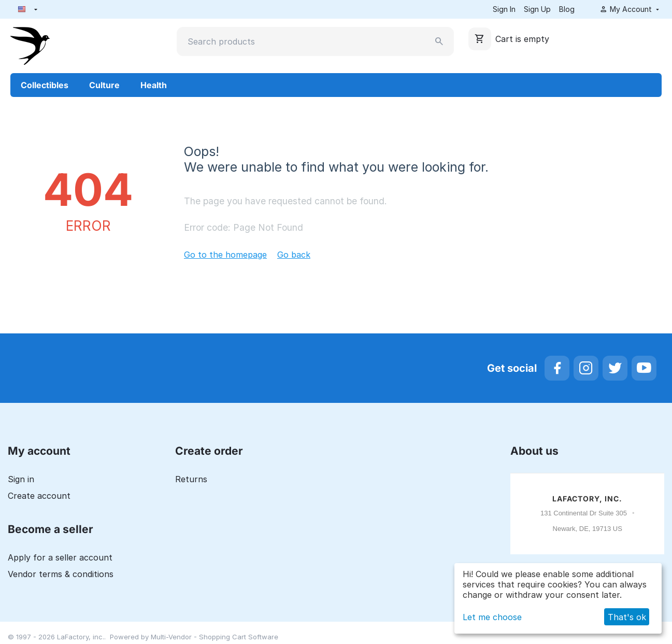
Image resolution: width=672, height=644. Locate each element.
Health (154, 85)
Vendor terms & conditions (61, 574)
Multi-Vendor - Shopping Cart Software (215, 637)
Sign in (21, 479)
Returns (191, 479)
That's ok (627, 617)
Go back (294, 255)
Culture (104, 85)
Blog (567, 9)
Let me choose (492, 617)
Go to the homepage (225, 255)
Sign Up (537, 9)
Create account (39, 496)
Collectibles (45, 85)
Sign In (504, 9)
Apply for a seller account (60, 557)
